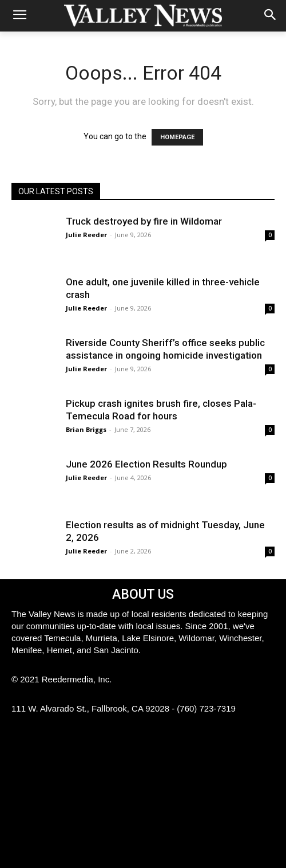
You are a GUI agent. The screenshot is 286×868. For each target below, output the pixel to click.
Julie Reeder (86, 235)
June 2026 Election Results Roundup (146, 464)
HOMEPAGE (177, 137)
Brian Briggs (86, 429)
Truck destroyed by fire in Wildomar (144, 221)
